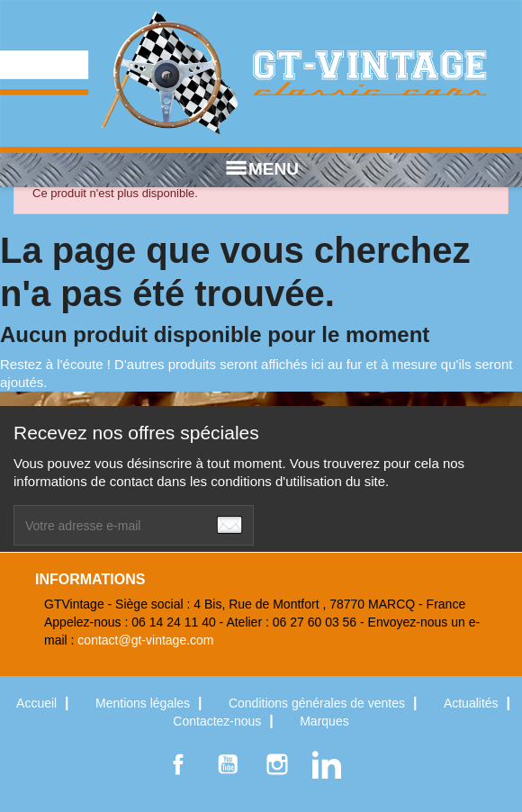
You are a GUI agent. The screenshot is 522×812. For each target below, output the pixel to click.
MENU (261, 169)
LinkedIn (327, 764)
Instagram (277, 764)
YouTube (228, 764)
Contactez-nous (219, 721)
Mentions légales (144, 703)
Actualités (473, 703)
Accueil (38, 703)
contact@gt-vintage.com (145, 640)
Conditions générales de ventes (319, 703)
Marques (324, 721)
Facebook (178, 764)
